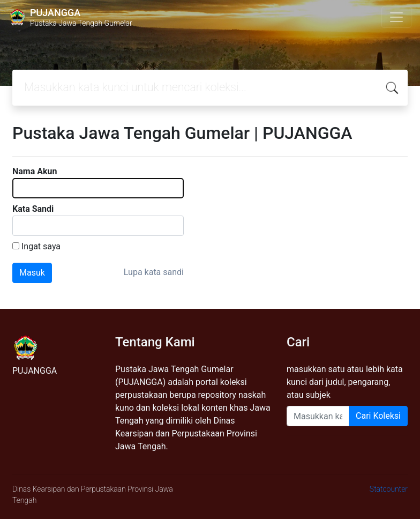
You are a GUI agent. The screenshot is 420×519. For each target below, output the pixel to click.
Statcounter (389, 489)
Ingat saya (41, 246)
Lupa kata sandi (154, 272)
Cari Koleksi (378, 416)
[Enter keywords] (318, 416)
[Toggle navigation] (396, 17)
